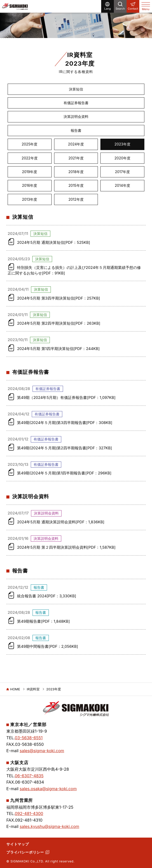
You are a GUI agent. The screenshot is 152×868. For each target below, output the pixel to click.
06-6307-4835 (29, 776)
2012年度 (76, 199)
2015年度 (76, 185)
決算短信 (76, 89)
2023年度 (122, 144)
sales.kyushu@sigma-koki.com (49, 826)
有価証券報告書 (76, 103)
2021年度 (76, 158)
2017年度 (122, 172)
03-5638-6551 (29, 738)
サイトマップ (18, 844)
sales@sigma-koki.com (42, 751)
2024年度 (76, 144)
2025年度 (29, 144)
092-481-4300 (29, 814)
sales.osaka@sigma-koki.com (48, 789)
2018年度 (76, 172)
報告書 (76, 130)
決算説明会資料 (76, 116)
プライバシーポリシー (25, 852)
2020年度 (122, 158)
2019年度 (29, 172)
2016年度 (29, 185)
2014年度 (123, 185)
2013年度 (29, 199)
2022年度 (29, 158)
